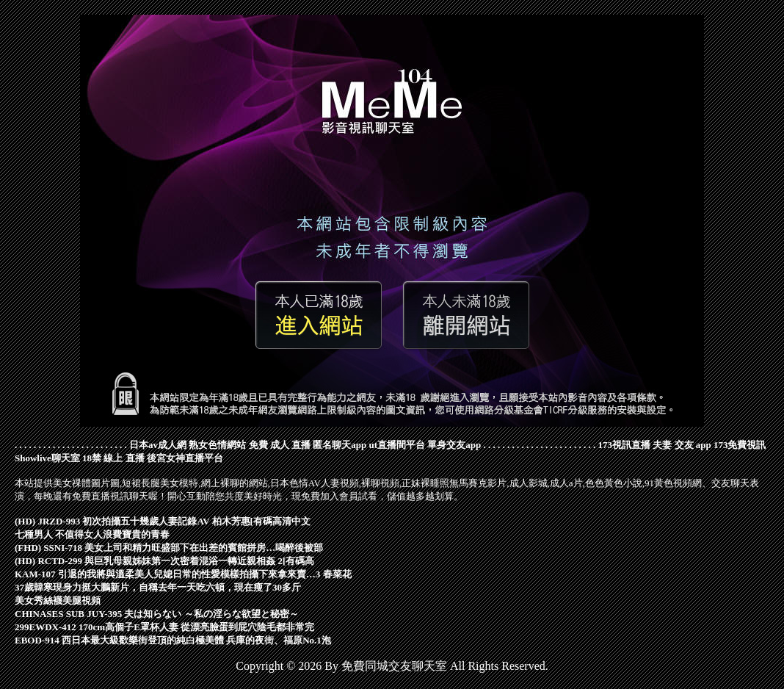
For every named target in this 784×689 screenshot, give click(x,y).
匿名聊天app (340, 445)
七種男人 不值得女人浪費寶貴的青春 (92, 534)
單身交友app (454, 445)
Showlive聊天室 (47, 458)
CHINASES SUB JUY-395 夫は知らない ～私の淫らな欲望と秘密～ (157, 614)
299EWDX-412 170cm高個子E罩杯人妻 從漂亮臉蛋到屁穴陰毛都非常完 (164, 627)
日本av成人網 (158, 445)
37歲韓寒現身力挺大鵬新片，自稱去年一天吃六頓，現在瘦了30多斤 (158, 587)
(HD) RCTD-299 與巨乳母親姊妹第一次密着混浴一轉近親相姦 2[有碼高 (164, 561)
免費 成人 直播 (280, 445)
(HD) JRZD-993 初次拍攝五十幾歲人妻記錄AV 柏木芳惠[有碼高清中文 (163, 521)
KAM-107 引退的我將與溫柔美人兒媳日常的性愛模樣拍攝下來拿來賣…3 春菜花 (183, 574)
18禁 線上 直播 (113, 458)
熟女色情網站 (217, 445)
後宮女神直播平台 (185, 458)
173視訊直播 (625, 445)
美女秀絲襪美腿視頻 (58, 600)
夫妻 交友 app (682, 445)
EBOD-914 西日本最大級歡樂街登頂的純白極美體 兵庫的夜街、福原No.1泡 (173, 640)
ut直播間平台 (397, 445)
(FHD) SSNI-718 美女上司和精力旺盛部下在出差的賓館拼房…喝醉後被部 (169, 548)
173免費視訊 (740, 445)
